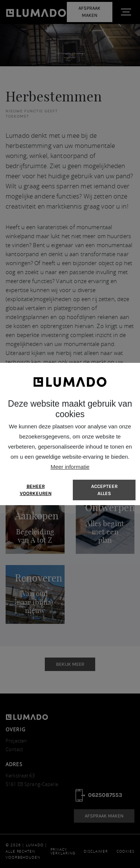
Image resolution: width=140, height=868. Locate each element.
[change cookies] (36, 490)
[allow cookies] (104, 490)
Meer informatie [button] (70, 467)
